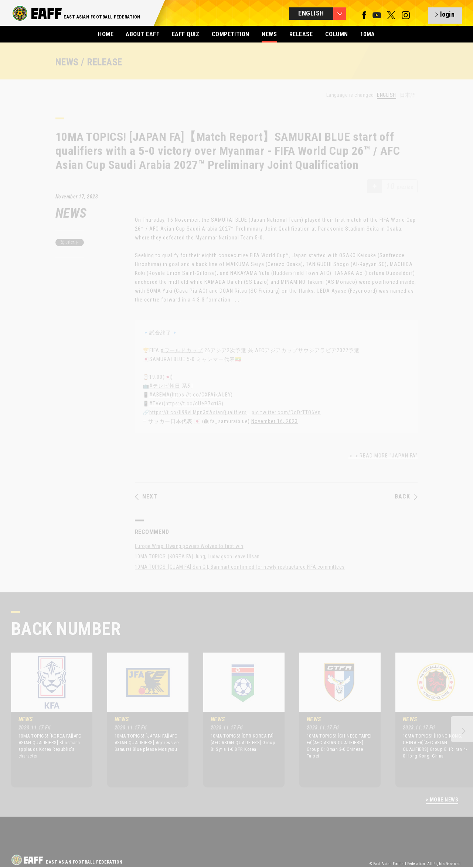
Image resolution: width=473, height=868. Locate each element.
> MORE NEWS (442, 800)
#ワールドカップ (182, 350)
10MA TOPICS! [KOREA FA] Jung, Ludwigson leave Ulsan (197, 556)
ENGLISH (386, 95)
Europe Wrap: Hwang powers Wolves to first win (189, 546)
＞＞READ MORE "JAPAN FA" (383, 456)
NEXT (146, 497)
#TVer (156, 404)
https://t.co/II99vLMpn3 (178, 412)
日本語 (408, 95)
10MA (368, 34)
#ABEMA (160, 395)
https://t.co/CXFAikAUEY (201, 395)
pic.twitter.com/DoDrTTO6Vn (286, 412)
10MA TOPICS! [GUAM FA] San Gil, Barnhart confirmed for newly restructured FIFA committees (240, 567)
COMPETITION (231, 34)
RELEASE (301, 34)
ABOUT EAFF (142, 34)
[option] (46, 720)
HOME (106, 34)
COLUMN (337, 34)
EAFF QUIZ (186, 34)
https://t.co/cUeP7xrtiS (194, 404)
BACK (406, 497)
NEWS (269, 34)
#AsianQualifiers (226, 412)
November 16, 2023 (275, 421)
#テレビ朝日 (165, 386)
